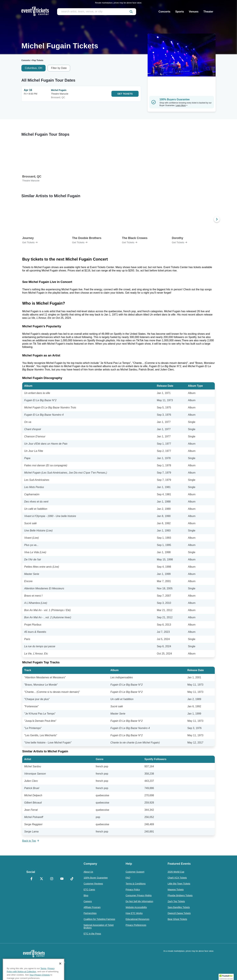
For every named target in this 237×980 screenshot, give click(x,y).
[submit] (131, 12)
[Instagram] (52, 879)
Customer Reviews (93, 884)
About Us (88, 872)
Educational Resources (137, 919)
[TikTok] (72, 879)
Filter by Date (59, 68)
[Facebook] (31, 879)
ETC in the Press (92, 934)
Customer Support (135, 872)
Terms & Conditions (136, 884)
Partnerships (90, 913)
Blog (86, 895)
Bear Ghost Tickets (177, 919)
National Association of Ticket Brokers (99, 926)
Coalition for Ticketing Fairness (99, 919)
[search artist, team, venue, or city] (97, 12)
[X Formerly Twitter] (42, 879)
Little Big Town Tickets (179, 884)
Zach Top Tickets (176, 901)
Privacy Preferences (136, 925)
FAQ (128, 878)
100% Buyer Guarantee (96, 878)
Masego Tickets (176, 890)
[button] (226, 977)
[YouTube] (62, 879)
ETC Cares (89, 890)
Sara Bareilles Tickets (179, 907)
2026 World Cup (176, 872)
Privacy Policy (133, 890)
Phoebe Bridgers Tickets (180, 895)
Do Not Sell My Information (139, 901)
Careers (88, 901)
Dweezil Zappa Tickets (179, 913)
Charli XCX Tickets (177, 878)
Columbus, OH (33, 68)
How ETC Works (134, 913)
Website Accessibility (136, 907)
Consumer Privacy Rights (139, 895)
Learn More (182, 105)
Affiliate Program (92, 907)
